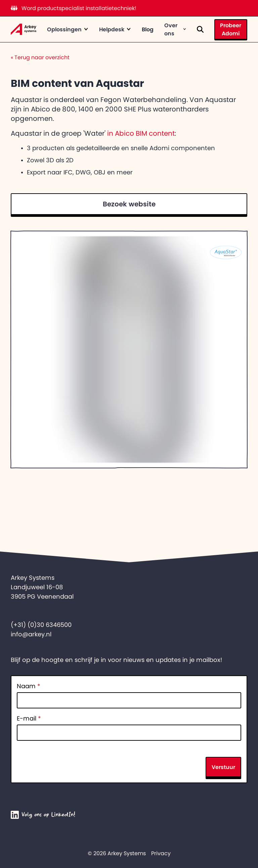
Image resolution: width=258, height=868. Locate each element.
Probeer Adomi (231, 29)
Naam (29, 686)
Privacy (161, 853)
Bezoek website (129, 204)
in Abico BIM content (141, 133)
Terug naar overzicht (40, 57)
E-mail (29, 719)
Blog (148, 29)
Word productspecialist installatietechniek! (74, 8)
